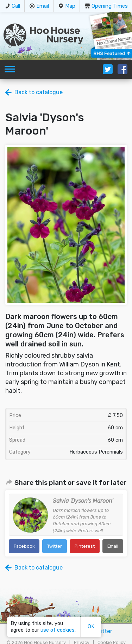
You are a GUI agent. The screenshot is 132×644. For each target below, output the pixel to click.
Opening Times (110, 6)
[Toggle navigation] (10, 69)
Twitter (55, 546)
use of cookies (58, 630)
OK (91, 627)
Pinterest (85, 546)
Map (70, 6)
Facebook (24, 546)
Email (43, 6)
